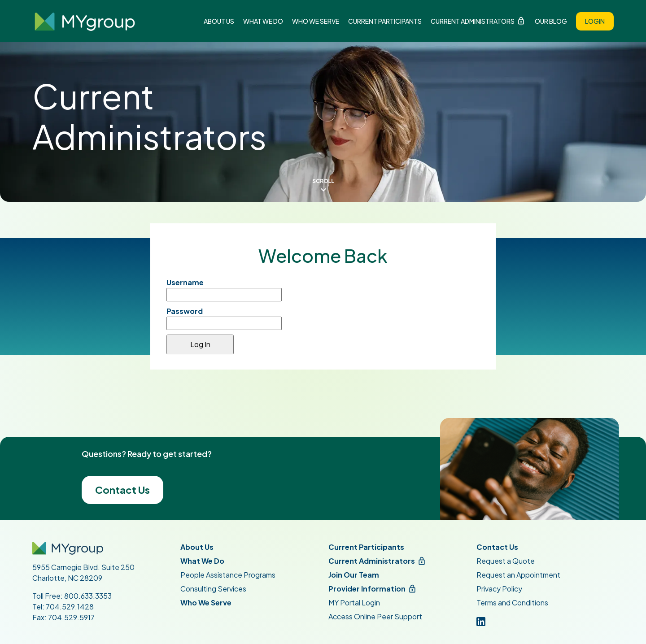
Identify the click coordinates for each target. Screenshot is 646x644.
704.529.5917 (71, 617)
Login (595, 21)
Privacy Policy (499, 589)
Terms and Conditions (512, 603)
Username (185, 282)
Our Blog (551, 21)
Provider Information (367, 589)
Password (185, 311)
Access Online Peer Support (375, 616)
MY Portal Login (354, 603)
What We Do (263, 21)
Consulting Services (213, 589)
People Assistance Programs (228, 575)
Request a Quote (506, 561)
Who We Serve (316, 21)
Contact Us (122, 490)
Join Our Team (354, 575)
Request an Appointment (518, 575)
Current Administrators (473, 21)
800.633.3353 (88, 596)
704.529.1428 (70, 607)
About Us (219, 21)
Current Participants (385, 21)
